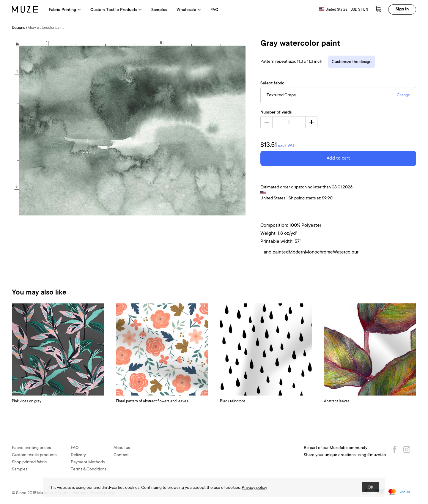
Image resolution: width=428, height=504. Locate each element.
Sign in (402, 10)
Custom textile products (34, 455)
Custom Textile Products (116, 10)
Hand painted (274, 252)
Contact (121, 455)
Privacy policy (254, 488)
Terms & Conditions (89, 470)
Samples (159, 10)
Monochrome (319, 252)
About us (122, 448)
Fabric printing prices (31, 448)
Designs (18, 28)
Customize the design (352, 62)
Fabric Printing (65, 10)
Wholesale (189, 10)
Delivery (78, 455)
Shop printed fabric (29, 462)
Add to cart (338, 159)
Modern (297, 252)
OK (370, 488)
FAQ (214, 10)
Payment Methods (88, 462)
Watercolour (346, 252)
